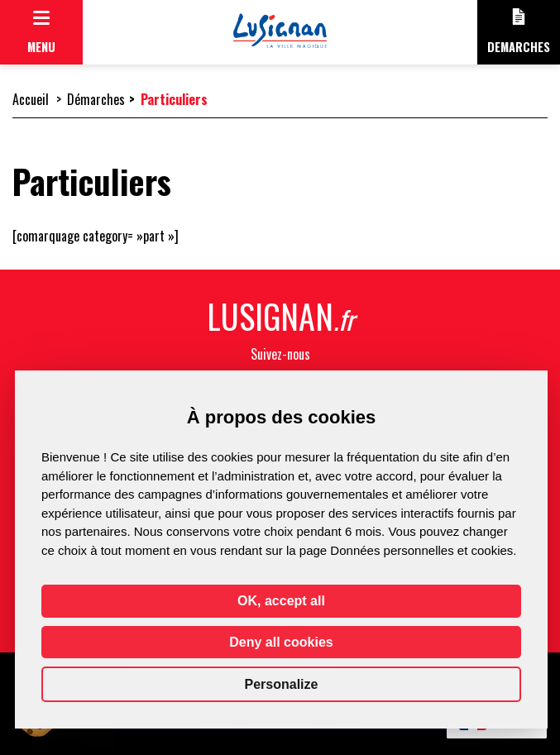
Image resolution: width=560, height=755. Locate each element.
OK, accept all (281, 601)
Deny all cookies (281, 642)
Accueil (31, 99)
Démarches (96, 99)
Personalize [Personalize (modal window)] (282, 684)
